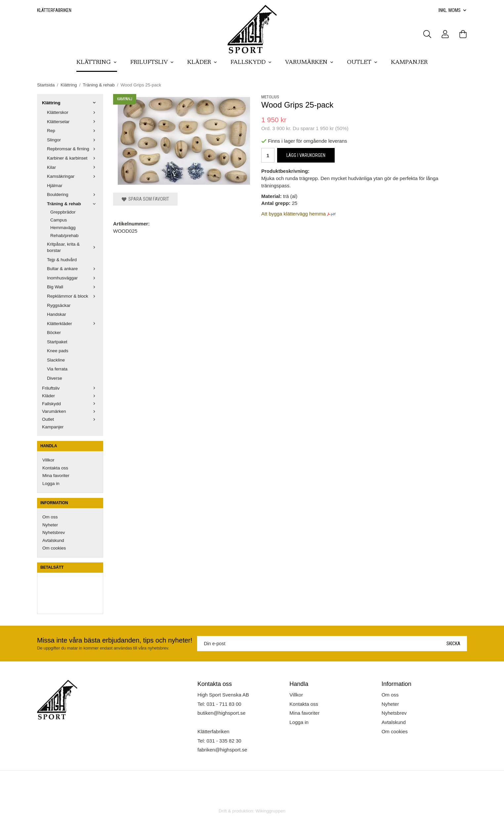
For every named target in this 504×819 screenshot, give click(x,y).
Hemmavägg (63, 228)
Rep (73, 131)
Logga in (51, 483)
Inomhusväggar (73, 278)
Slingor (73, 140)
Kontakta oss (55, 468)
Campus (59, 220)
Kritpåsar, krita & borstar (73, 247)
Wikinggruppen (271, 811)
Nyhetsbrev (54, 532)
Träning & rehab (73, 204)
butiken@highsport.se (221, 713)
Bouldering (73, 194)
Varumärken (309, 63)
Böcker (54, 333)
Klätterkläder (73, 324)
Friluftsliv (152, 63)
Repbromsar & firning (73, 149)
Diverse (55, 378)
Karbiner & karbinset (73, 158)
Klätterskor (73, 112)
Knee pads (58, 351)
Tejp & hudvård (62, 260)
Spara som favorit (145, 199)
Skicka (453, 644)
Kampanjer (409, 63)
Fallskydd (251, 63)
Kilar (73, 167)
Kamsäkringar (73, 176)
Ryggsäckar (59, 305)
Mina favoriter (56, 476)
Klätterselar (73, 122)
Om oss (50, 517)
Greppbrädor (63, 212)
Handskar (57, 314)
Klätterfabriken (54, 10)
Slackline (56, 360)
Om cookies (54, 548)
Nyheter (50, 525)
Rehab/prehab (64, 236)
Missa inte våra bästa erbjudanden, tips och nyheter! (115, 640)
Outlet (362, 63)
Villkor (48, 460)
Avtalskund (53, 540)
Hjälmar (55, 186)
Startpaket (57, 342)
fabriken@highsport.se (222, 750)
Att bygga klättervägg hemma (294, 214)
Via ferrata (57, 369)
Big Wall (73, 287)
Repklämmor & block (73, 296)
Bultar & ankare (73, 269)
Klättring (97, 63)
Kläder (202, 63)
